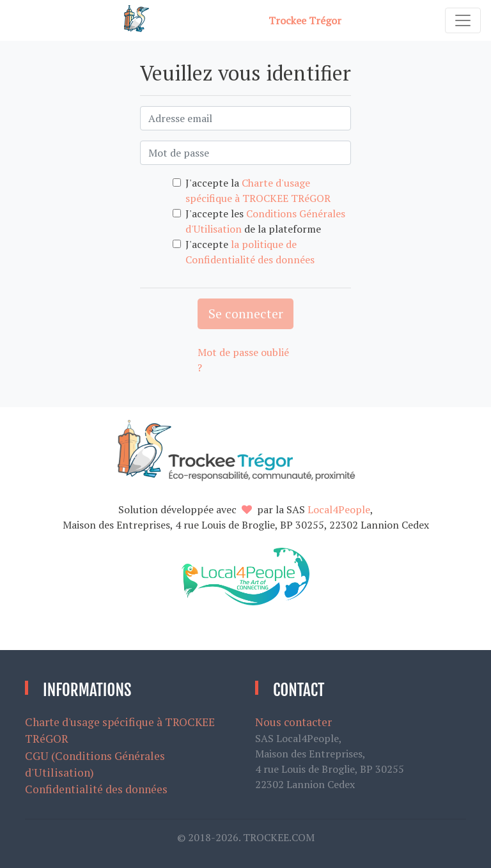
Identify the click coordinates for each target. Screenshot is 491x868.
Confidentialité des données (96, 789)
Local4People (339, 509)
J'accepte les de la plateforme (265, 221)
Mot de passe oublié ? (243, 360)
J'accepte (250, 252)
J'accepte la (258, 190)
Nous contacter (293, 722)
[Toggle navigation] (463, 20)
